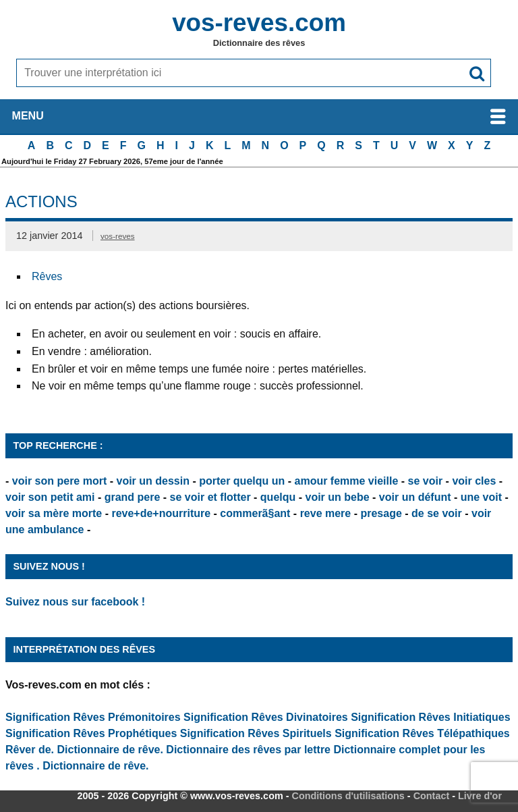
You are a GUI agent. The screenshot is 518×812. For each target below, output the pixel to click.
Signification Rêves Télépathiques (422, 733)
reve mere (326, 513)
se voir (426, 481)
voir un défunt (415, 497)
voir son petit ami (50, 497)
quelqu (278, 497)
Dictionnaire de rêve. (110, 750)
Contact (432, 796)
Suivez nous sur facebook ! (75, 602)
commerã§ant (255, 513)
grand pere (133, 497)
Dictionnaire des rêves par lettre (248, 750)
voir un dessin (152, 481)
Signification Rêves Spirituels (256, 733)
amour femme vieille (347, 481)
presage (381, 513)
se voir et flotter (210, 497)
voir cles (474, 481)
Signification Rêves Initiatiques (431, 717)
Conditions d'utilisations (348, 796)
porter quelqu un (242, 481)
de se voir (437, 513)
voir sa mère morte (54, 513)
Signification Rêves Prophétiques (91, 733)
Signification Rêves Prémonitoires (93, 717)
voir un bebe (338, 497)
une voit (481, 497)
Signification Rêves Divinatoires (266, 717)
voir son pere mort (59, 481)
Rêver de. (30, 750)
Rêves (47, 276)
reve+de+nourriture (161, 513)
